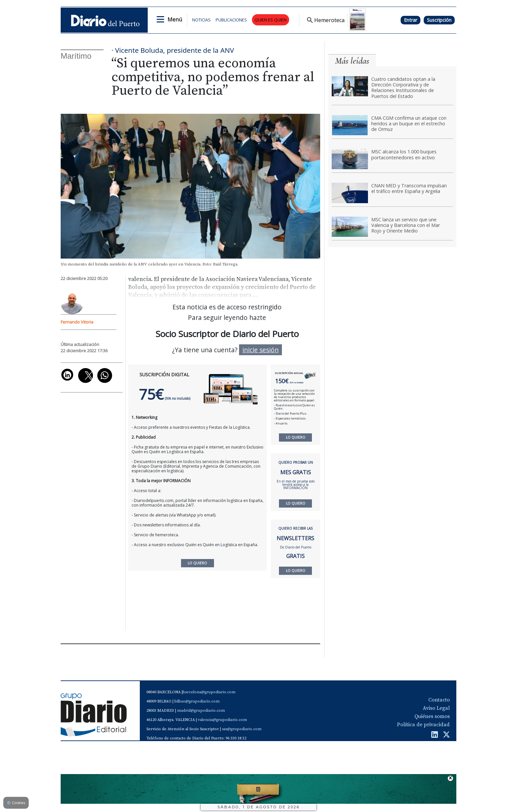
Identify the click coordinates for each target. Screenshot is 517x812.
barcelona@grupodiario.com (209, 692)
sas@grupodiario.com (242, 729)
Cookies (16, 803)
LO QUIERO (296, 437)
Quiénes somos (432, 716)
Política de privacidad (423, 725)
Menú (175, 19)
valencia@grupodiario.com (222, 720)
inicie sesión (260, 350)
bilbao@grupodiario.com (197, 701)
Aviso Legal (436, 708)
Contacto (439, 700)
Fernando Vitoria (77, 322)
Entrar (411, 20)
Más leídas (352, 61)
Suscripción (439, 20)
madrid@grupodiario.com (201, 711)
